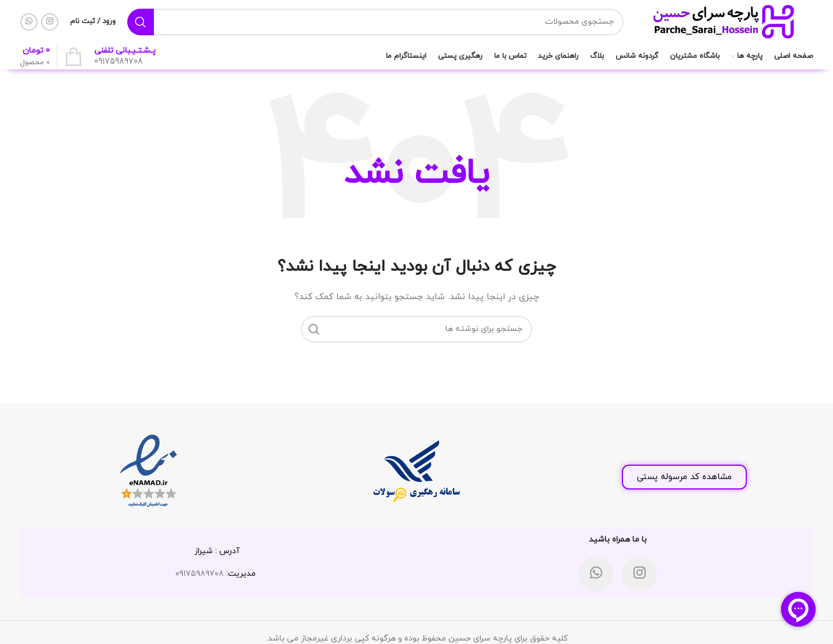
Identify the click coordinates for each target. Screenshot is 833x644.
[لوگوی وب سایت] (724, 21)
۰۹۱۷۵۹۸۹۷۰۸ (200, 574)
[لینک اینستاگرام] (50, 22)
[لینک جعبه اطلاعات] (125, 57)
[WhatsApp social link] (29, 22)
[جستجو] (375, 22)
